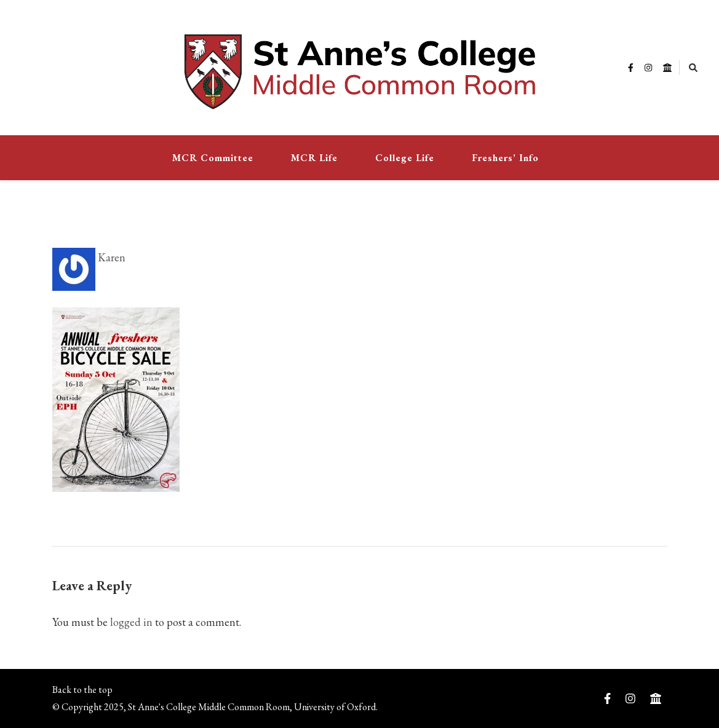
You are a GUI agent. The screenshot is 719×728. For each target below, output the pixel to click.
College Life (405, 158)
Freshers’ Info (505, 158)
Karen (89, 257)
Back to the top (82, 690)
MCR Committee (213, 158)
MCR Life (314, 158)
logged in (131, 622)
